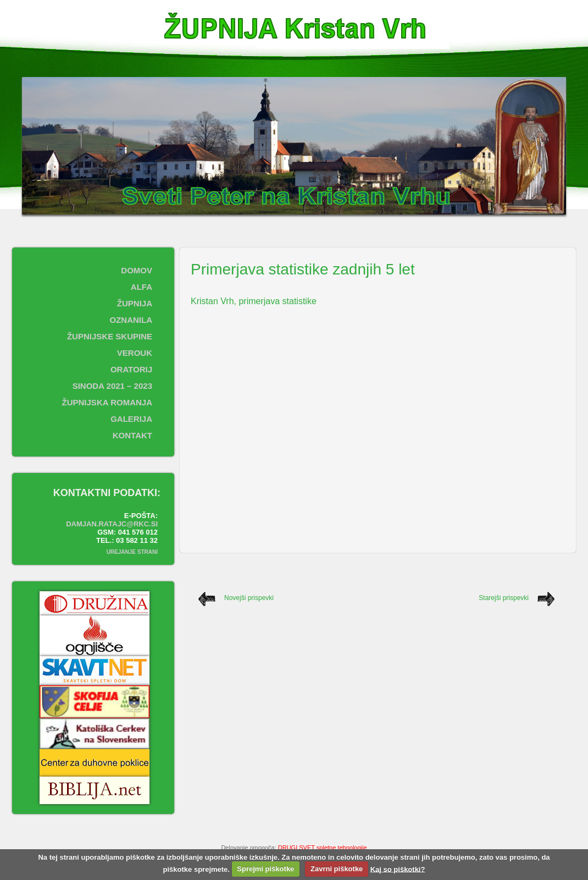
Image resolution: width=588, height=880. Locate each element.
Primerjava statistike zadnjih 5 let (303, 269)
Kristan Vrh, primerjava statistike (254, 301)
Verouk (135, 353)
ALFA (142, 287)
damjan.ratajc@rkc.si (112, 524)
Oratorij (131, 369)
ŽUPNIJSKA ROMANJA (107, 402)
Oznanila (131, 320)
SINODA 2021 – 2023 (112, 386)
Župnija (135, 303)
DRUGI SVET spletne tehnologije (323, 848)
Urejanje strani (132, 552)
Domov (137, 270)
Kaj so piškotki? (398, 869)
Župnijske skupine (110, 336)
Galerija (131, 419)
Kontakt (132, 435)
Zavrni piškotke (337, 869)
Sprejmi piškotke (265, 869)
